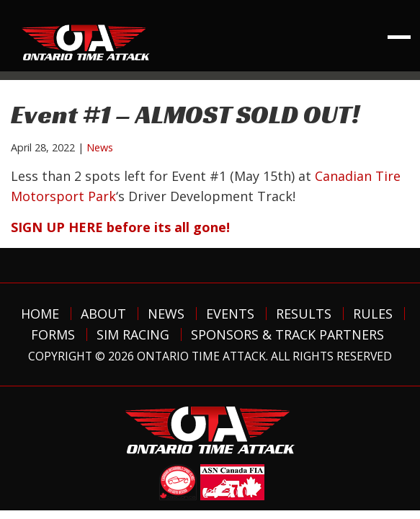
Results (304, 314)
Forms (53, 334)
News (100, 147)
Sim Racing (133, 334)
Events (230, 314)
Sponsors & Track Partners (287, 334)
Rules (373, 314)
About (103, 314)
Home (40, 314)
